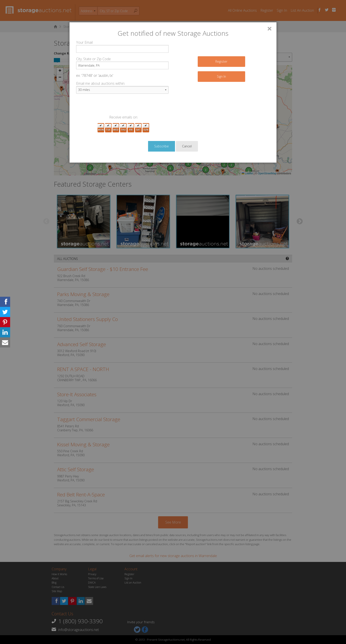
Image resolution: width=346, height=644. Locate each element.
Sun (146, 128)
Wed (116, 128)
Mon (101, 128)
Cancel (187, 146)
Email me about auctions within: (101, 83)
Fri (131, 128)
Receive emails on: (124, 117)
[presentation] (110, 106)
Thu (123, 128)
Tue (108, 128)
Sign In (221, 76)
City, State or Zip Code (93, 59)
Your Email (84, 42)
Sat (138, 128)
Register (221, 61)
